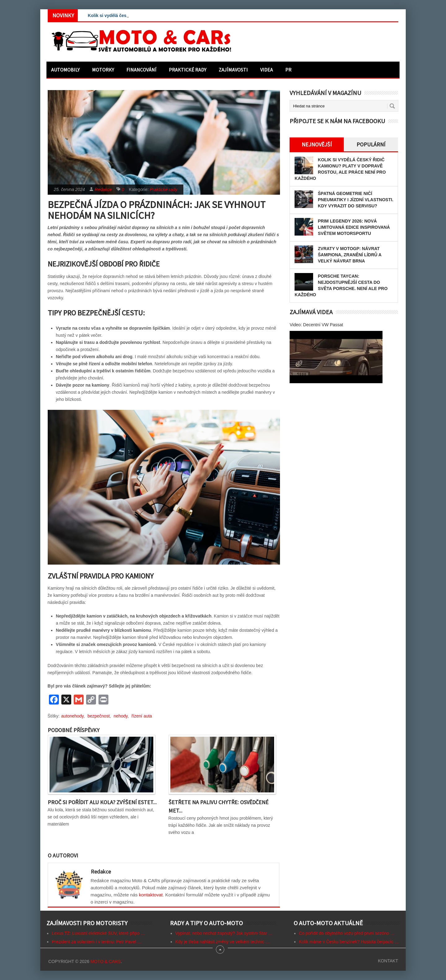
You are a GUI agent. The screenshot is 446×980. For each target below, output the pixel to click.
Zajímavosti (233, 70)
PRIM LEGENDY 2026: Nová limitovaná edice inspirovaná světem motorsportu (354, 227)
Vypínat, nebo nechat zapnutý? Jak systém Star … (224, 933)
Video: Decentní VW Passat (316, 325)
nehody (121, 716)
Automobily (65, 70)
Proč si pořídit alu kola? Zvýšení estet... (102, 802)
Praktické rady (188, 70)
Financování (141, 70)
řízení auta (142, 716)
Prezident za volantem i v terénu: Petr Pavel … (97, 942)
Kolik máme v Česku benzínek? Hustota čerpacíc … (349, 942)
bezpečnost (98, 716)
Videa (267, 70)
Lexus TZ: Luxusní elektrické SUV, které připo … (98, 933)
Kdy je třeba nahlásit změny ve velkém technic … (223, 942)
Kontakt (388, 961)
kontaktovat (151, 895)
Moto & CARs (106, 961)
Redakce (103, 189)
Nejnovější (317, 144)
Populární (371, 144)
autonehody (72, 716)
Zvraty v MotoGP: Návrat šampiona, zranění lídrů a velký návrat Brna (350, 255)
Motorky (103, 70)
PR (288, 70)
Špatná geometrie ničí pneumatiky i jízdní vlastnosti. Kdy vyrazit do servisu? (356, 200)
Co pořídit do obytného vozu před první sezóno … (347, 933)
